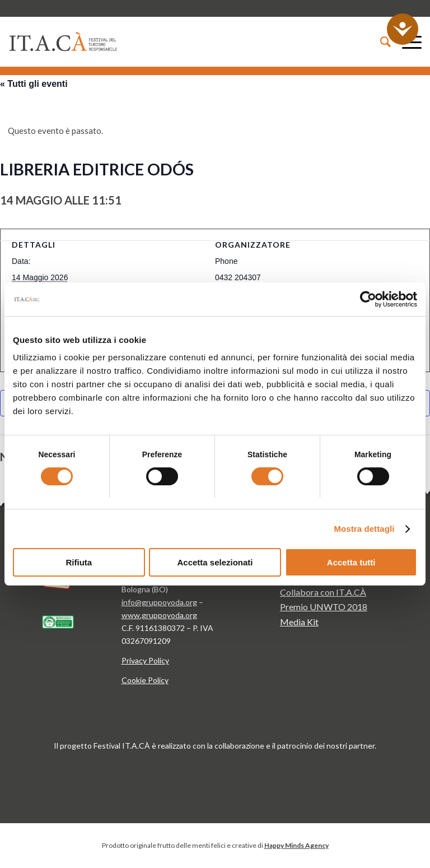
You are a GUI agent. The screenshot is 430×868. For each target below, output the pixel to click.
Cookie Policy (145, 680)
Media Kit (299, 622)
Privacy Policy (145, 660)
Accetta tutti (351, 562)
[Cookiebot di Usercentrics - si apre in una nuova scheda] (368, 299)
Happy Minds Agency (296, 845)
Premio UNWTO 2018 (324, 607)
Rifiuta (79, 562)
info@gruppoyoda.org (159, 602)
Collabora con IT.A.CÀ (323, 592)
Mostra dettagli (364, 529)
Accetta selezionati (215, 562)
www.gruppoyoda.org (159, 615)
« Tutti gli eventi (34, 84)
